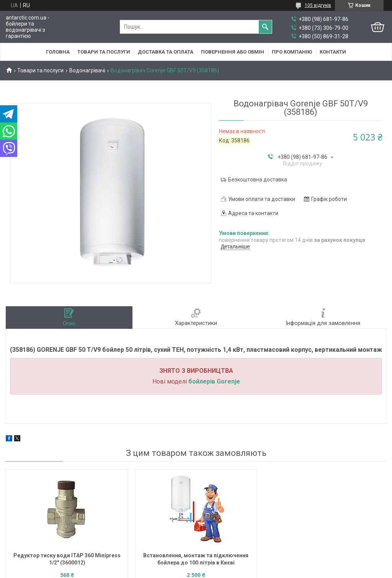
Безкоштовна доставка (258, 180)
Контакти (333, 52)
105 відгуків (318, 5)
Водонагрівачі (87, 70)
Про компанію (292, 52)
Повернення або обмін (233, 52)
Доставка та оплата (166, 52)
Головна (58, 52)
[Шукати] (265, 27)
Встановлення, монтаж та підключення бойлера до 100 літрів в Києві (196, 559)
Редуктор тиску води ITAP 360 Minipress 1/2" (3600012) (67, 559)
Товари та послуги (104, 52)
